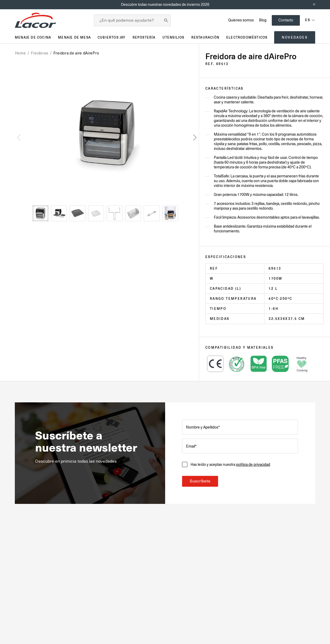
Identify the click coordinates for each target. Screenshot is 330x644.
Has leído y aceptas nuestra (230, 464)
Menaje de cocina (33, 37)
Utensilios (173, 37)
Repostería (144, 37)
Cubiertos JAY (112, 37)
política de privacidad (253, 464)
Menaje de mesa (74, 37)
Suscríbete (200, 481)
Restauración (205, 37)
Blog (263, 20)
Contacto (286, 20)
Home (21, 53)
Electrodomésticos (247, 37)
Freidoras (40, 53)
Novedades (295, 37)
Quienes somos (241, 20)
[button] (195, 137)
